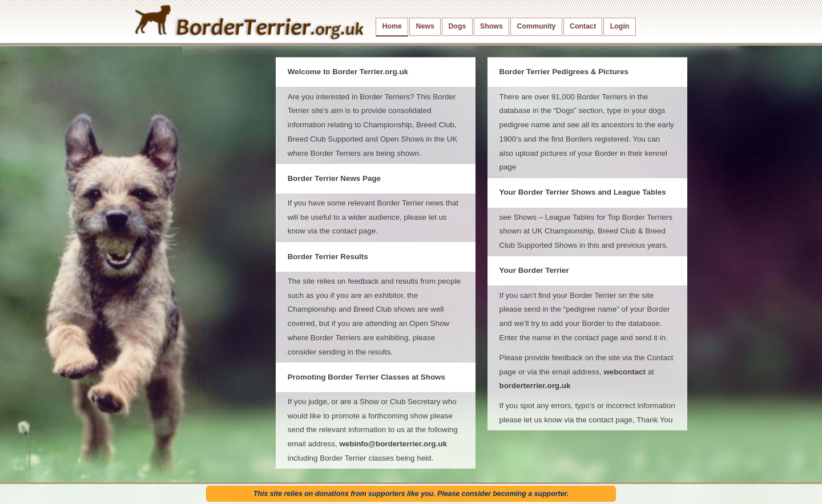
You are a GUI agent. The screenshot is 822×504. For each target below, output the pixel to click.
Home (392, 26)
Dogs (457, 26)
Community (536, 26)
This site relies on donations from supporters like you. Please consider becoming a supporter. (411, 494)
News (425, 26)
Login (620, 26)
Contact (583, 26)
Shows (491, 26)
